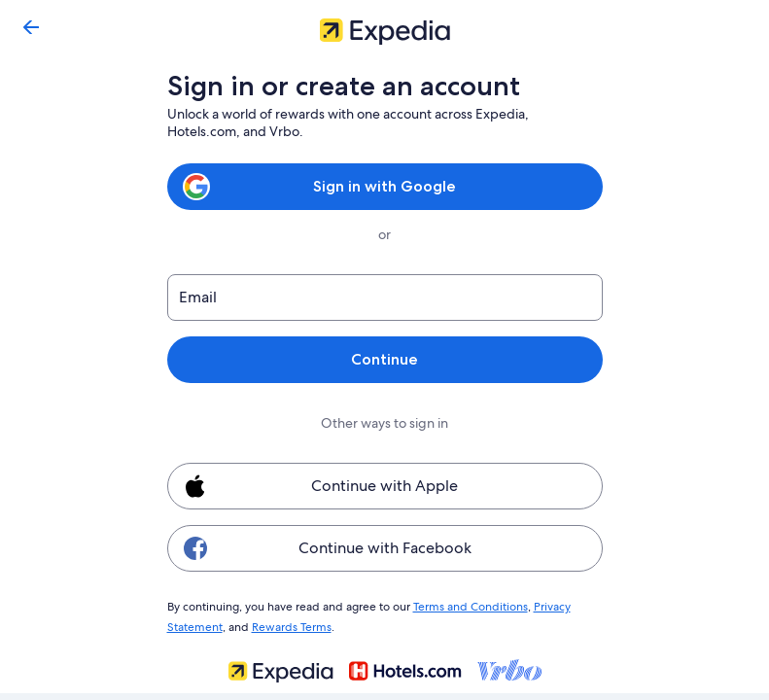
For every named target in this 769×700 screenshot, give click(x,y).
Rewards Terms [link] (288, 624)
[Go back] (31, 27)
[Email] (385, 297)
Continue (384, 359)
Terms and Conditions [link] (461, 606)
